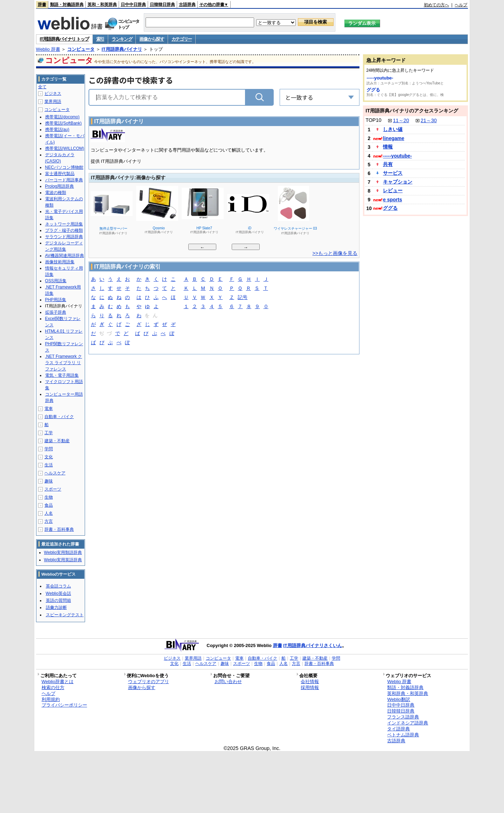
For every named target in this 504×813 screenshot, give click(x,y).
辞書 (42, 5)
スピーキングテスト (65, 615)
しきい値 (393, 129)
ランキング (122, 39)
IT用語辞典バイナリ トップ (64, 39)
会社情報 (310, 682)
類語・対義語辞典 (67, 5)
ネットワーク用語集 (64, 224)
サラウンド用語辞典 (64, 237)
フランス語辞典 (403, 717)
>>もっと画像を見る (335, 253)
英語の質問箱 (58, 600)
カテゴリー (182, 39)
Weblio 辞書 (48, 49)
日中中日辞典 (133, 5)
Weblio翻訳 (398, 699)
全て (42, 87)
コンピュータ (81, 49)
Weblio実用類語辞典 (63, 553)
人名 (49, 513)
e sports (392, 200)
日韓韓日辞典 (162, 5)
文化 (49, 457)
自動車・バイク (59, 417)
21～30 (429, 120)
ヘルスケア (55, 473)
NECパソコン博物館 (64, 167)
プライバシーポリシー (64, 705)
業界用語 (53, 102)
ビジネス (53, 93)
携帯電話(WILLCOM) (65, 148)
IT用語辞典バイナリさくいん (313, 645)
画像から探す (152, 39)
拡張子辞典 (56, 312)
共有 (388, 164)
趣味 (49, 481)
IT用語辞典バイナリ (122, 49)
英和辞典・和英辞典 (408, 693)
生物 (49, 497)
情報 (388, 147)
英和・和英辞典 (102, 5)
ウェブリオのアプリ (149, 682)
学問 (49, 449)
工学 (49, 433)
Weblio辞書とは (58, 682)
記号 (243, 298)
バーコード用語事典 (64, 180)
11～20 (401, 120)
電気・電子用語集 (62, 375)
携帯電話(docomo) (62, 117)
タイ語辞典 (398, 729)
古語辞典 (187, 5)
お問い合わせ (228, 682)
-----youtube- (380, 78)
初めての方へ (436, 5)
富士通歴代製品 (60, 174)
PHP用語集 (56, 300)
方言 (49, 521)
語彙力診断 (56, 607)
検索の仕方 (53, 687)
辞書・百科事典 (59, 529)
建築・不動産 (57, 441)
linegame (394, 138)
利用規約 (51, 699)
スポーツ (53, 489)
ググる (373, 90)
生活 (49, 465)
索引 (100, 39)
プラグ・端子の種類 (64, 230)
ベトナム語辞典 (403, 735)
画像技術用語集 (60, 262)
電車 (49, 409)
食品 (49, 505)
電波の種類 (56, 193)
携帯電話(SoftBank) (64, 123)
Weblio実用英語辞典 (63, 560)
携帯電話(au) (57, 130)
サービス (393, 173)
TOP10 (373, 120)
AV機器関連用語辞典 (65, 256)
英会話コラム (58, 586)
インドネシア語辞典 (408, 723)
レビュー (393, 190)
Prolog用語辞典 (60, 186)
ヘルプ (461, 5)
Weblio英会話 (58, 593)
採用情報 (310, 687)
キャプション (398, 182)
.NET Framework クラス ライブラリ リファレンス (64, 363)
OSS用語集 (56, 281)
